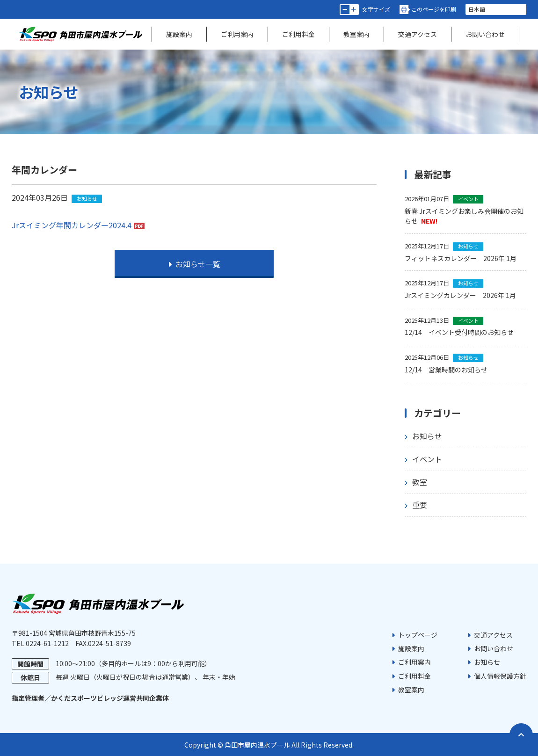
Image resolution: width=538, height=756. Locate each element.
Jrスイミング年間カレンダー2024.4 (72, 225)
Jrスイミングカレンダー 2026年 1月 (460, 295)
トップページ (418, 635)
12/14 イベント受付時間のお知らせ (459, 332)
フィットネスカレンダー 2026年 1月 (461, 258)
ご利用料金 (298, 34)
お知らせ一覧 (194, 264)
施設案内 (179, 34)
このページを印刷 (434, 9)
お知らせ (427, 436)
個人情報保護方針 (500, 676)
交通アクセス (418, 34)
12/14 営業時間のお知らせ (446, 370)
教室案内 (356, 34)
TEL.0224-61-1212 (40, 643)
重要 (420, 505)
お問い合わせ (485, 34)
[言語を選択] (496, 9)
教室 (420, 482)
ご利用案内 (237, 34)
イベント (427, 459)
